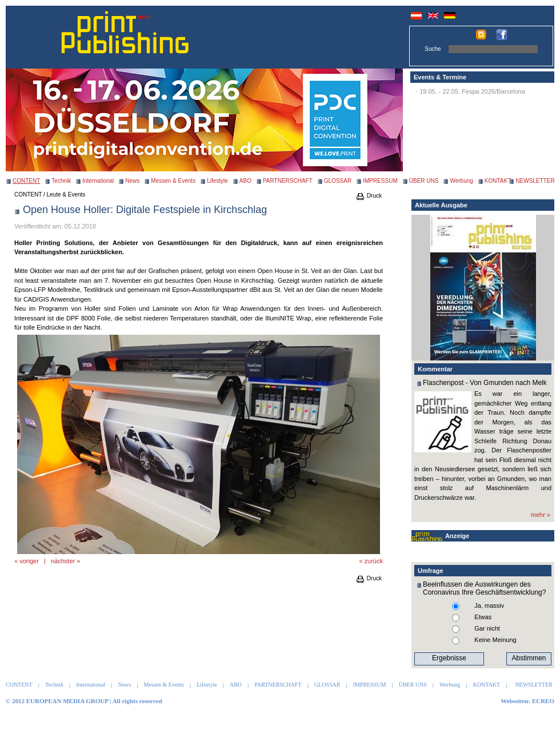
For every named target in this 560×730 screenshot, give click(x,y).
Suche (433, 49)
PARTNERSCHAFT (288, 181)
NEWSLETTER (535, 181)
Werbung (461, 181)
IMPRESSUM (380, 181)
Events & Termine (440, 77)
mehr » (541, 515)
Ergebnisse (449, 658)
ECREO (543, 701)
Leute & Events (66, 194)
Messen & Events (173, 181)
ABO (245, 181)
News (132, 181)
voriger (29, 561)
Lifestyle (217, 181)
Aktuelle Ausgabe (441, 205)
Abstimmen (529, 658)
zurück (374, 561)
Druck (369, 196)
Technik (61, 181)
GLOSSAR (338, 181)
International (98, 181)
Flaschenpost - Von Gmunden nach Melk (485, 383)
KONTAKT (498, 181)
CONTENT (28, 194)
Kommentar (435, 369)
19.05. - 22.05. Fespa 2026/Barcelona (472, 91)
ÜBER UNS (424, 181)
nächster (63, 561)
